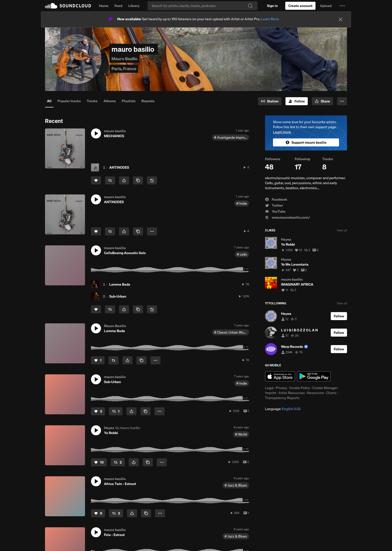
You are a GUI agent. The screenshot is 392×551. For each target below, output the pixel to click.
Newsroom (315, 393)
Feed (118, 6)
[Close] (340, 19)
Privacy (281, 388)
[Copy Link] (138, 180)
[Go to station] (270, 101)
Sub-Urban (118, 296)
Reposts (148, 101)
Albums (110, 101)
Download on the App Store (280, 376)
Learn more (282, 132)
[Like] (96, 180)
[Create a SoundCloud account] (300, 6)
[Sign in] (272, 6)
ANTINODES (119, 167)
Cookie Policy (300, 388)
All (49, 101)
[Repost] (110, 180)
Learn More (270, 19)
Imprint (271, 393)
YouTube (275, 211)
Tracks (92, 101)
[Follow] (297, 101)
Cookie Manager (325, 388)
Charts (331, 393)
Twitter (274, 205)
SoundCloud (68, 6)
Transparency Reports (282, 398)
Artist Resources (292, 393)
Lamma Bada (120, 284)
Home (104, 6)
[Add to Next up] (152, 180)
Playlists (129, 101)
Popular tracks (69, 101)
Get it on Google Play (314, 376)
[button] (342, 6)
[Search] (202, 6)
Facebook (276, 199)
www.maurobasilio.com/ (287, 217)
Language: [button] (283, 409)
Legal (269, 388)
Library (134, 6)
